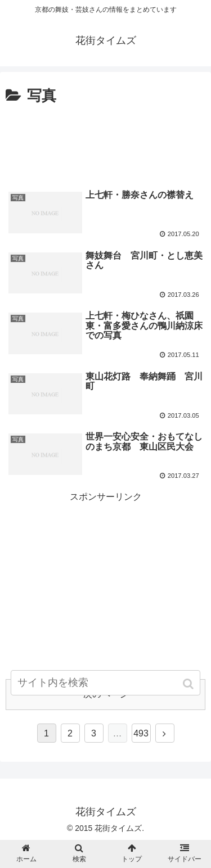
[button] (189, 684)
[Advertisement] (105, 143)
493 (141, 733)
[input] (106, 683)
